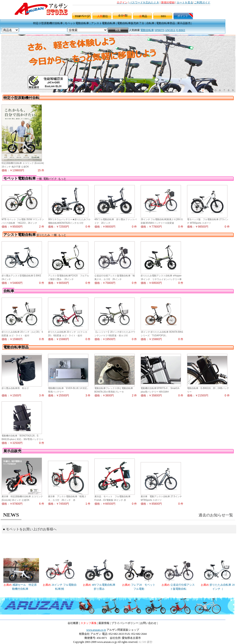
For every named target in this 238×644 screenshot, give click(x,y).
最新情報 (104, 623)
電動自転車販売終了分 (131, 23)
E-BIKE (181, 30)
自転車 (150, 23)
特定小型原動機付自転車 (48, 23)
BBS (164, 16)
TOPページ (82, 16)
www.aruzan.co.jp (96, 630)
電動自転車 (147, 30)
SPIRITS (159, 30)
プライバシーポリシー (125, 623)
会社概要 (73, 623)
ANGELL (170, 30)
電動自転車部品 (166, 23)
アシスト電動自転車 (103, 23)
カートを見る (185, 2)
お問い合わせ (148, 623)
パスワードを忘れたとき (144, 2)
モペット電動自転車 (77, 23)
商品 (143, 16)
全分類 (123, 16)
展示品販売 (184, 23)
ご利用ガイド (202, 2)
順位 (103, 16)
